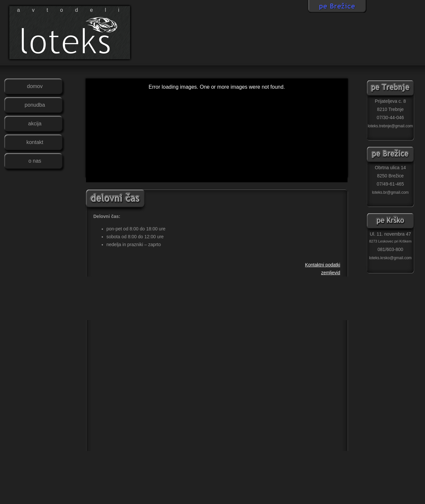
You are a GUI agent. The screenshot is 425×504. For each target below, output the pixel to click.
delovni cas (384, 56)
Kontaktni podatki (323, 265)
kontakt (417, 56)
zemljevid (368, 56)
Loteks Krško (390, 222)
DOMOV (35, 86)
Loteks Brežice (390, 155)
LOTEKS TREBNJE (396, 7)
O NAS (35, 161)
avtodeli (74, 10)
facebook (351, 56)
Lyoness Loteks (415, 494)
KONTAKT (35, 142)
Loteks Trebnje (390, 89)
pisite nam (400, 56)
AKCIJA (35, 124)
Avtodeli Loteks (48, 485)
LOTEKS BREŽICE (337, 7)
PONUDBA (35, 105)
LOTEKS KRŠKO (279, 7)
